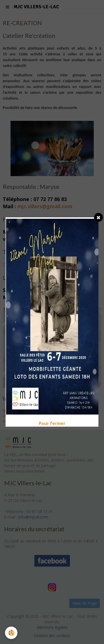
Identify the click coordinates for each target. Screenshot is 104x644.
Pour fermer (52, 423)
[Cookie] (11, 633)
